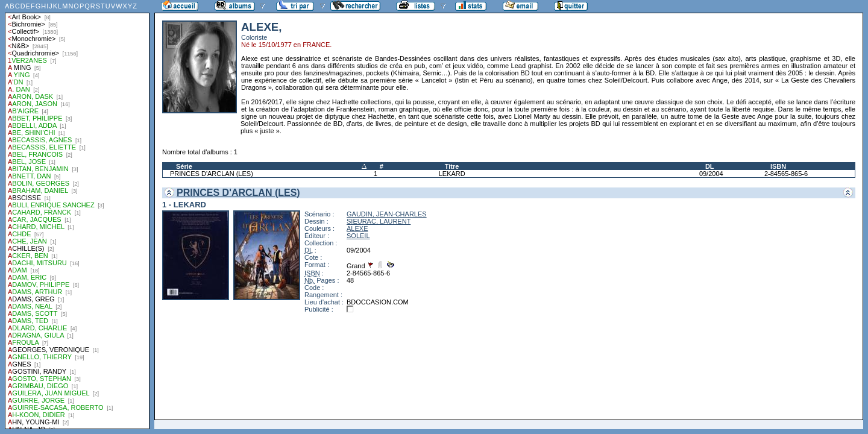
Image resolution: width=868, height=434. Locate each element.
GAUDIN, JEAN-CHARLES (387, 214)
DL (710, 166)
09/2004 (711, 174)
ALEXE (357, 228)
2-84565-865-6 (786, 174)
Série (184, 166)
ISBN (778, 166)
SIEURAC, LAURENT (379, 221)
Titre (452, 166)
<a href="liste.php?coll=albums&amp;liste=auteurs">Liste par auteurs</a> (77, 215)
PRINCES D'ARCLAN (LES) (212, 174)
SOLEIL (358, 236)
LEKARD (452, 174)
